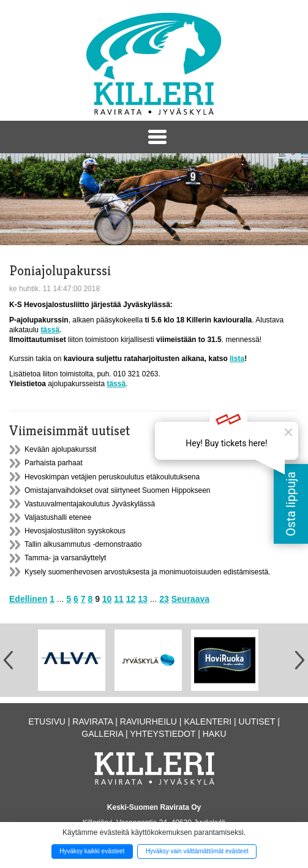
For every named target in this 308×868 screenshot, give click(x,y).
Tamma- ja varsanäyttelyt (65, 558)
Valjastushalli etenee (58, 517)
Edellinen (28, 599)
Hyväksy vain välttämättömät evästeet (197, 851)
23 (164, 599)
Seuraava (190, 599)
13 (143, 599)
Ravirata (92, 721)
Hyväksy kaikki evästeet (92, 851)
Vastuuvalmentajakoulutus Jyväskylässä (90, 504)
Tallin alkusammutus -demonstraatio (83, 544)
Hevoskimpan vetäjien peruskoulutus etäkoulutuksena (112, 477)
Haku (215, 734)
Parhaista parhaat (54, 463)
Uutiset (257, 721)
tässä (50, 330)
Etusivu (47, 721)
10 (107, 599)
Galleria (102, 734)
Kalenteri (208, 721)
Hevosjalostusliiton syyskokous (75, 531)
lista (237, 359)
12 (131, 599)
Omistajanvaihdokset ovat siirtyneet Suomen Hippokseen (118, 490)
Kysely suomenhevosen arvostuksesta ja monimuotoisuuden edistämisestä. (148, 572)
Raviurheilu (148, 721)
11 (119, 599)
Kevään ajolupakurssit (60, 449)
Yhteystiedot (163, 734)
